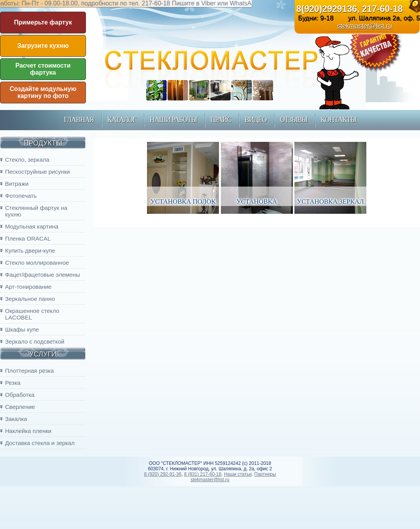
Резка (13, 383)
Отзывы (294, 120)
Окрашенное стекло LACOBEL (32, 314)
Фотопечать (21, 196)
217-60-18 (382, 9)
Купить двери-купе (30, 251)
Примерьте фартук (43, 22)
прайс (221, 120)
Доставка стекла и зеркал (40, 443)
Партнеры (265, 474)
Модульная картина (32, 226)
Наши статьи (238, 474)
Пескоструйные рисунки (38, 172)
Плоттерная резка (29, 371)
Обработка (20, 395)
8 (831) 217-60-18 (203, 474)
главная (79, 120)
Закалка (16, 419)
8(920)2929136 (327, 9)
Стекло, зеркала (27, 160)
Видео (255, 120)
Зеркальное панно (30, 299)
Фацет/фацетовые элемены (42, 275)
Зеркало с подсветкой (35, 341)
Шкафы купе (22, 329)
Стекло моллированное (37, 263)
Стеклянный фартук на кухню (36, 211)
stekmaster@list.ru (365, 26)
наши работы (173, 120)
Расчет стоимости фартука (43, 69)
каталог (122, 120)
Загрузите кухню (43, 46)
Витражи (17, 184)
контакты (339, 120)
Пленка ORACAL (28, 238)
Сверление (20, 407)
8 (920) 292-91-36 (163, 474)
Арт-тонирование (28, 287)
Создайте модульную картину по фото (43, 92)
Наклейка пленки (28, 431)
